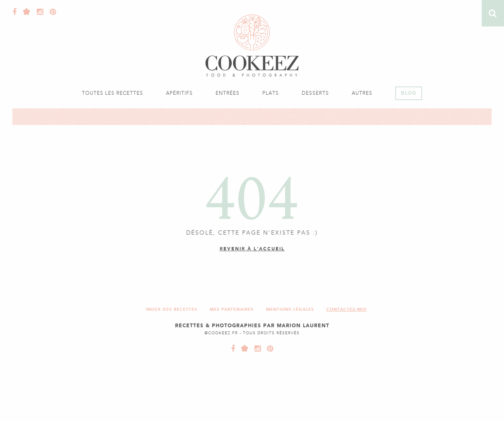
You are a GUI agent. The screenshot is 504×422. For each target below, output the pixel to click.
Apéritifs (179, 93)
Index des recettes (172, 309)
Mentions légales (290, 309)
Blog (409, 93)
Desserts (315, 93)
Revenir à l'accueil (252, 249)
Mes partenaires (232, 309)
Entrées (228, 93)
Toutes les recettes (113, 93)
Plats (271, 93)
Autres (362, 93)
